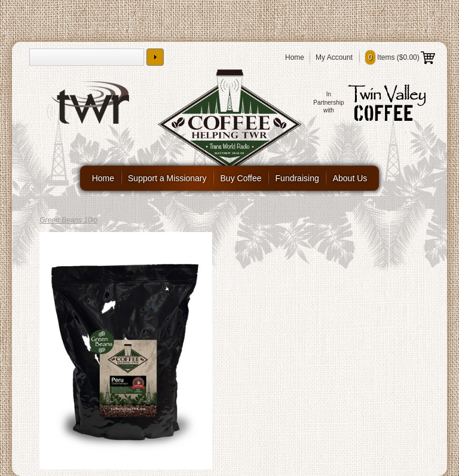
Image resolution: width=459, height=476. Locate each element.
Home (295, 57)
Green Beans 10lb (68, 220)
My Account (334, 57)
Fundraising (297, 178)
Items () (400, 57)
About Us (350, 178)
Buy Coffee (241, 178)
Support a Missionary (167, 178)
